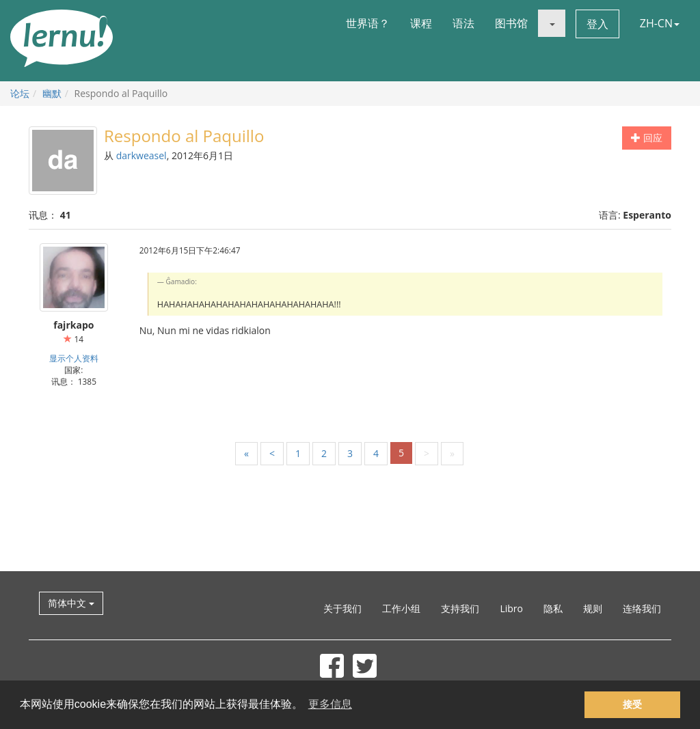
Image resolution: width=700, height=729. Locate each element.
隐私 (553, 608)
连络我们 (642, 608)
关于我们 (342, 608)
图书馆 (511, 23)
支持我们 (460, 608)
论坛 (20, 93)
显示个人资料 (74, 358)
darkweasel (142, 155)
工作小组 (401, 608)
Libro (511, 608)
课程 (421, 23)
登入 (597, 24)
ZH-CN (660, 23)
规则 (593, 608)
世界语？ (368, 23)
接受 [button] (632, 704)
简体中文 (71, 603)
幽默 (52, 93)
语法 (463, 23)
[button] (552, 23)
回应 (647, 138)
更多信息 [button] (330, 704)
